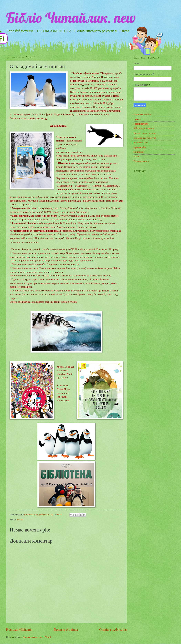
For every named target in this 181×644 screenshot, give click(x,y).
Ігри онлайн (140, 147)
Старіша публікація (113, 630)
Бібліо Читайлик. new (71, 18)
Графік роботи (141, 124)
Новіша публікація (19, 630)
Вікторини (139, 152)
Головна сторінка (66, 630)
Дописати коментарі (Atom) (37, 637)
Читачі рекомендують (145, 133)
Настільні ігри (141, 143)
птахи (20, 520)
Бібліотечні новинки (144, 128)
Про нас (138, 119)
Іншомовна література (145, 138)
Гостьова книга (141, 161)
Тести (137, 157)
